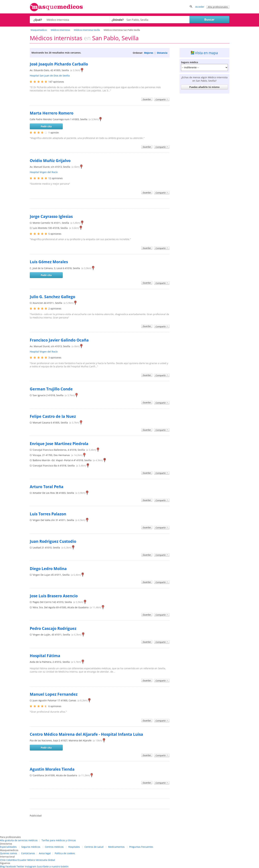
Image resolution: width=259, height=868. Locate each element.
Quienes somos (9, 853)
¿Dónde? (118, 20)
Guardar (147, 99)
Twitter (20, 866)
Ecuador (22, 860)
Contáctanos (28, 853)
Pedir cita (46, 126)
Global (51, 860)
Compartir (162, 99)
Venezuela (42, 860)
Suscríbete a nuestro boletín (53, 866)
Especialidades (8, 847)
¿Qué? (38, 20)
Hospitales (74, 847)
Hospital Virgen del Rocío (44, 172)
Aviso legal (45, 853)
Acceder (200, 7)
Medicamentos (116, 847)
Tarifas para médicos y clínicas (59, 840)
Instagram (31, 866)
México (31, 860)
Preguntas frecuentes (141, 847)
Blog (2, 866)
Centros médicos (54, 847)
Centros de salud (94, 847)
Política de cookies (65, 853)
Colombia (12, 860)
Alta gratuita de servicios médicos (19, 840)
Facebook (11, 866)
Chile (3, 860)
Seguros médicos (31, 847)
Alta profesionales (218, 7)
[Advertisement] (204, 145)
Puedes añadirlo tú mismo (204, 87)
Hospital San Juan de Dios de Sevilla (50, 76)
